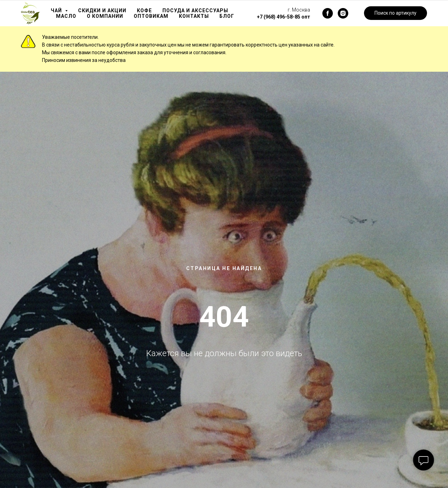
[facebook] (328, 13)
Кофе (144, 10)
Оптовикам (151, 16)
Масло (66, 16)
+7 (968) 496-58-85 (279, 17)
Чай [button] (57, 10)
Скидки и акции (102, 10)
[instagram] (343, 13)
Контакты (194, 16)
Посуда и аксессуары (195, 10)
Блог (227, 16)
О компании (105, 16)
